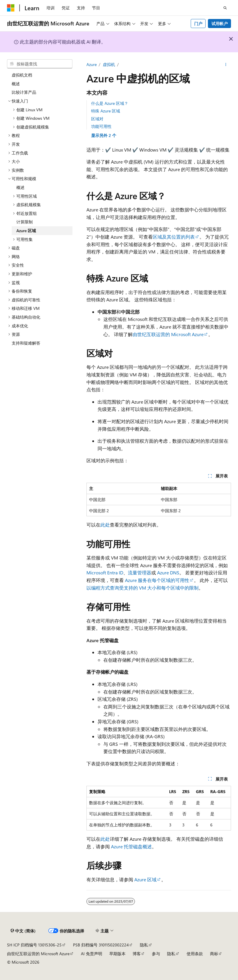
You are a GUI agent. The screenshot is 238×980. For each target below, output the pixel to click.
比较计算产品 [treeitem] (24, 92)
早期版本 (117, 954)
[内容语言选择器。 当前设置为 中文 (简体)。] (23, 931)
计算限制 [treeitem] (25, 222)
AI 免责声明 (92, 954)
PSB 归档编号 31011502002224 (101, 945)
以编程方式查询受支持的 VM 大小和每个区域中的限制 (143, 588)
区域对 (97, 119)
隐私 (144, 945)
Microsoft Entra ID (105, 572)
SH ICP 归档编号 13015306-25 (34, 945)
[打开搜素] (225, 8)
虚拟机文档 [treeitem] (22, 75)
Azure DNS (168, 572)
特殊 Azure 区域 (106, 111)
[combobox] (40, 64)
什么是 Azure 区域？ (110, 103)
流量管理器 (140, 572)
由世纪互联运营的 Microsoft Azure (168, 334)
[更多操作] (226, 65)
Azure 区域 (145, 879)
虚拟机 (109, 64)
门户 (198, 24)
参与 (156, 954)
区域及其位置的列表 (174, 237)
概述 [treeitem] (16, 84)
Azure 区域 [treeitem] (26, 231)
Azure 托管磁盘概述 (131, 846)
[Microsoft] (11, 8)
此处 (105, 525)
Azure (92, 64)
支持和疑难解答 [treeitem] (26, 343)
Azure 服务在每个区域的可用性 (157, 580)
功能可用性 (101, 126)
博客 (137, 954)
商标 (214, 954)
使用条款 (195, 954)
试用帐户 (220, 24)
